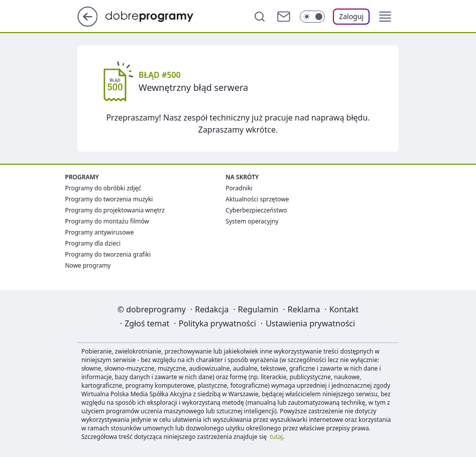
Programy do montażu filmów (107, 221)
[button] (385, 17)
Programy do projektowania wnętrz (115, 210)
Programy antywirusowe (100, 232)
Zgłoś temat (147, 323)
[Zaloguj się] (351, 17)
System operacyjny (252, 221)
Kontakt (344, 309)
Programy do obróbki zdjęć (103, 188)
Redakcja (212, 309)
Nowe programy (88, 265)
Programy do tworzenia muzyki (109, 199)
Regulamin (258, 309)
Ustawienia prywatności (310, 323)
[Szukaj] (260, 17)
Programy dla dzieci (93, 243)
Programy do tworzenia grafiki (108, 254)
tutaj (277, 437)
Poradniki (239, 188)
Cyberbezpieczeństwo (256, 210)
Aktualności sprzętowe (257, 199)
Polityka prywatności (217, 323)
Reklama (304, 309)
